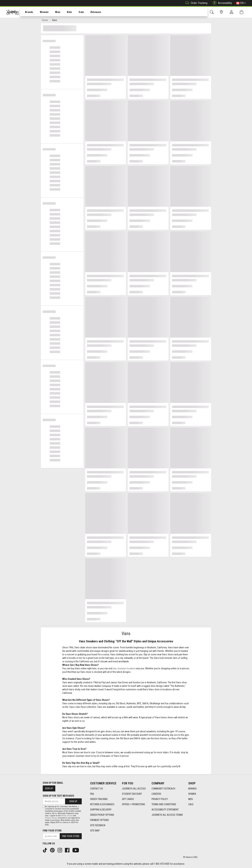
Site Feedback (98, 825)
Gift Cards (128, 799)
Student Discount (132, 794)
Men (54, 12)
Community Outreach (163, 789)
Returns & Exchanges (102, 804)
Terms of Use (67, 816)
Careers (156, 794)
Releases (90, 12)
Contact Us (97, 789)
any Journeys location (124, 669)
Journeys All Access (134, 789)
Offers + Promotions (134, 804)
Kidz (66, 12)
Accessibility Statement (165, 810)
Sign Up (49, 788)
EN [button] (241, 3)
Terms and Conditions (164, 804)
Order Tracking (196, 3)
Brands (27, 12)
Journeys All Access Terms (167, 815)
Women (41, 12)
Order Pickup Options (102, 815)
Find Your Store (52, 831)
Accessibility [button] (222, 3)
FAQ (92, 794)
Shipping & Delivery (101, 810)
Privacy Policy (160, 799)
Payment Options (99, 820)
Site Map (95, 831)
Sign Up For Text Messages (58, 796)
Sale (77, 12)
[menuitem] (27, 12)
